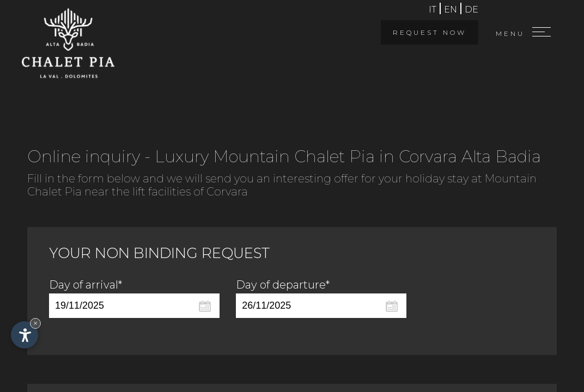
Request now (430, 32)
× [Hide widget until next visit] (35, 323)
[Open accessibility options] (25, 335)
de (472, 10)
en (451, 10)
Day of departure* (283, 285)
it (433, 10)
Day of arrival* (86, 285)
